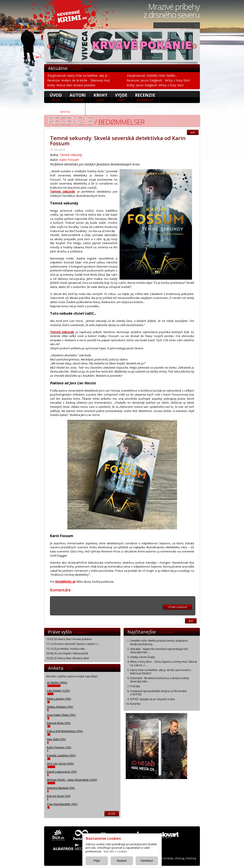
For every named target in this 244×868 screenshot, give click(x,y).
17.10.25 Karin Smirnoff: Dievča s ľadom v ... (73, 644)
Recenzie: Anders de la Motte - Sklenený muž (79, 80)
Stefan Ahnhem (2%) (60, 707)
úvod (56, 97)
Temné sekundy (71, 155)
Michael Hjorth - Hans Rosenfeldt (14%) (72, 780)
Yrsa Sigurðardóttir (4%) (62, 804)
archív (112, 814)
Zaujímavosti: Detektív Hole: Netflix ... (152, 75)
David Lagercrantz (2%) (62, 772)
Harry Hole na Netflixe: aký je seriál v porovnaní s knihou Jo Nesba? (161, 672)
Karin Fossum (69, 160)
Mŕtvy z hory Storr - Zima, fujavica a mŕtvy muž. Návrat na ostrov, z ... (163, 663)
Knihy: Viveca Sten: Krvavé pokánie (71, 85)
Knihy (100, 97)
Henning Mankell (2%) (61, 788)
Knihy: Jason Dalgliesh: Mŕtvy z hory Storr (155, 85)
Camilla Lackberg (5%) (61, 755)
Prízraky (135, 686)
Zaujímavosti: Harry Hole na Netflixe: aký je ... (79, 75)
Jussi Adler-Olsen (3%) (61, 715)
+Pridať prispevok (177, 607)
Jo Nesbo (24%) (57, 683)
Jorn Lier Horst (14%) (60, 764)
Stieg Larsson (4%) (59, 699)
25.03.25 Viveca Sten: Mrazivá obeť (68, 658)
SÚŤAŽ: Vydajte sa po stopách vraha (152, 699)
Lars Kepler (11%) (58, 691)
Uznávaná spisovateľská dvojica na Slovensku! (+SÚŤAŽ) (159, 693)
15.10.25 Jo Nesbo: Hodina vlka (66, 649)
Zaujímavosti (65, 109)
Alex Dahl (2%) (56, 739)
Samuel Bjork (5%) (59, 723)
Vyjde (121, 97)
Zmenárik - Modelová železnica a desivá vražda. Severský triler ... (160, 680)
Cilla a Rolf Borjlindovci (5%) (65, 731)
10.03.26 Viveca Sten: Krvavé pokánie (69, 639)
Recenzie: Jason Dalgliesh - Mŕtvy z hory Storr (158, 80)
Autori (78, 97)
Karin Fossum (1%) (59, 747)
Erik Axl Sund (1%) (59, 796)
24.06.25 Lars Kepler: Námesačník (67, 653)
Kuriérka (135, 704)
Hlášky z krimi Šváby (143, 657)
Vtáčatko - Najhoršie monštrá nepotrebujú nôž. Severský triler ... (159, 651)
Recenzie (145, 97)
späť (193, 132)
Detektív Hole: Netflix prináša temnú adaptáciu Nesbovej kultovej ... (159, 642)
